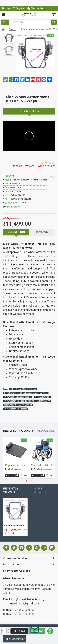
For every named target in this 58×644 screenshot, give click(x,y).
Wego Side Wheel (42, 397)
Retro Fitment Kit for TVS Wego (23, 389)
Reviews (42, 232)
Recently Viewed (11, 490)
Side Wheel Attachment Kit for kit (18, 405)
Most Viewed (40, 490)
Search (13, 29)
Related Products (18, 431)
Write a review (46, 166)
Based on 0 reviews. (23, 166)
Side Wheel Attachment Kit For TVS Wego (15, 526)
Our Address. (29, 111)
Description (16, 232)
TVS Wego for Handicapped (16, 409)
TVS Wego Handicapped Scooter (18, 397)
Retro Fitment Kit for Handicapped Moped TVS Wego (26, 393)
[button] (34, 71)
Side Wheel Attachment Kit (39, 401)
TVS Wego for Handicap (14, 401)
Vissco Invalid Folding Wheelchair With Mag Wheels (43, 465)
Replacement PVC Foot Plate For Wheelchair (17, 465)
